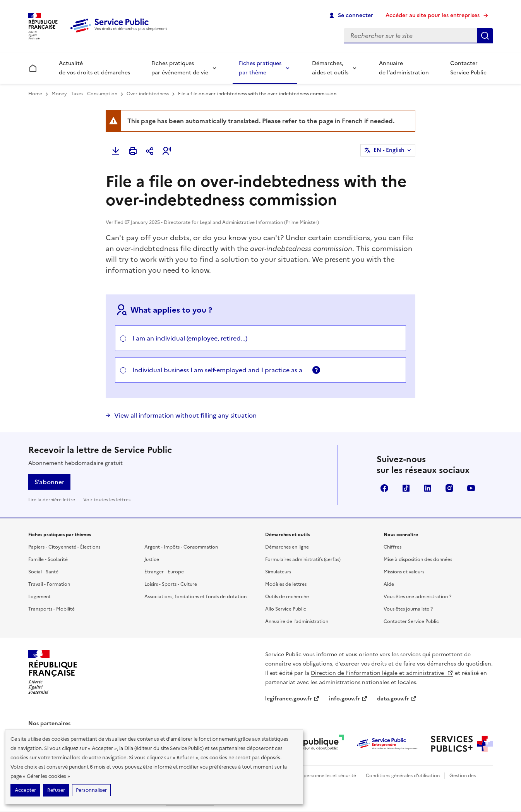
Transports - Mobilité (51, 609)
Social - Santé (43, 572)
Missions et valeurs (404, 572)
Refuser (56, 790)
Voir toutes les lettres (107, 500)
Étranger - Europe (164, 572)
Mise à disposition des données (418, 559)
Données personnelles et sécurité (319, 776)
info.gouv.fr (348, 699)
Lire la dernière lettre (52, 500)
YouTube (471, 488)
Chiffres (392, 547)
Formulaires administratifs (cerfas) (303, 559)
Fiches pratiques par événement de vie (180, 68)
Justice (152, 559)
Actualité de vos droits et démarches (94, 68)
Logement (39, 597)
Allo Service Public (286, 609)
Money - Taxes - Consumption (84, 94)
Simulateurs (278, 572)
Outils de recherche (287, 597)
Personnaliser (91, 790)
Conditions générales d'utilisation (403, 776)
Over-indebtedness (148, 94)
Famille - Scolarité (48, 559)
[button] (167, 151)
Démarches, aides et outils (330, 68)
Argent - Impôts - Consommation (181, 547)
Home (35, 94)
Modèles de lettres (286, 584)
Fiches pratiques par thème (260, 68)
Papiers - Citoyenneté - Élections (64, 547)
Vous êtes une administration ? (417, 597)
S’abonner (49, 482)
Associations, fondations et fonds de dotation (195, 597)
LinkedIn (428, 488)
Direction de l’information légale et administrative (382, 673)
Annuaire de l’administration (404, 68)
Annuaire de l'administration (297, 621)
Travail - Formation (49, 584)
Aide (389, 584)
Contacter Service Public (468, 68)
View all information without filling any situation (185, 415)
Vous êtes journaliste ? (408, 609)
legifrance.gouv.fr (292, 699)
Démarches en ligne (287, 547)
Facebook (384, 488)
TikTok (406, 488)
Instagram (449, 488)
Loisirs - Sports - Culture (171, 584)
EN (389, 150)
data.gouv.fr (397, 699)
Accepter (25, 790)
